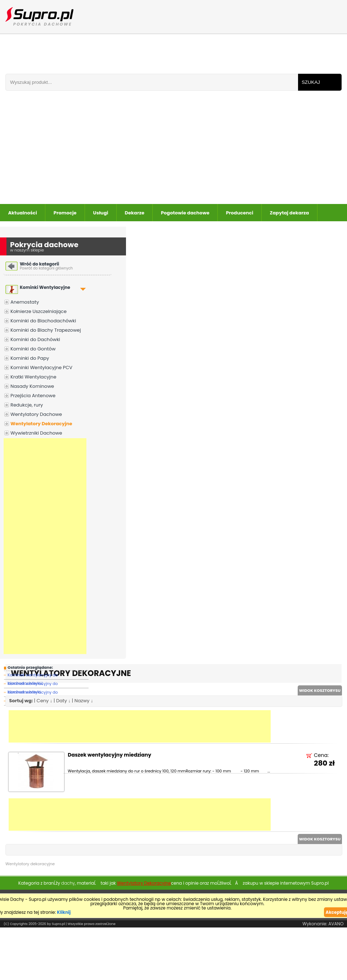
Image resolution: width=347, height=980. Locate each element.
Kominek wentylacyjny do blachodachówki (33, 684)
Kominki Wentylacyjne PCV (41, 367)
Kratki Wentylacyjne (33, 377)
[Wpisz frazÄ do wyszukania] (152, 82)
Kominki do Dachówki (35, 339)
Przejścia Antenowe (33, 396)
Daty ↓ (63, 701)
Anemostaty (25, 302)
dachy (68, 883)
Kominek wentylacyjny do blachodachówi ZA (33, 693)
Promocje (65, 213)
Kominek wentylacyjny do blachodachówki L (33, 676)
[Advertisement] (143, 150)
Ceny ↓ (45, 701)
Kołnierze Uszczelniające (39, 311)
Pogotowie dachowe (185, 213)
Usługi (101, 213)
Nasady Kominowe (32, 386)
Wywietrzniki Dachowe (36, 433)
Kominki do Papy (30, 358)
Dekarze (135, 213)
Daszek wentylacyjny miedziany (109, 755)
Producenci (240, 213)
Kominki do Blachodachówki (43, 321)
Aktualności (23, 213)
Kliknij (64, 912)
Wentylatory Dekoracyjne (41, 424)
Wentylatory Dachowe (36, 414)
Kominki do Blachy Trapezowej (46, 330)
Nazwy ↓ (84, 701)
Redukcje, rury (27, 405)
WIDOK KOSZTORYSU (320, 690)
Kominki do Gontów (33, 349)
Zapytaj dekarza (290, 213)
